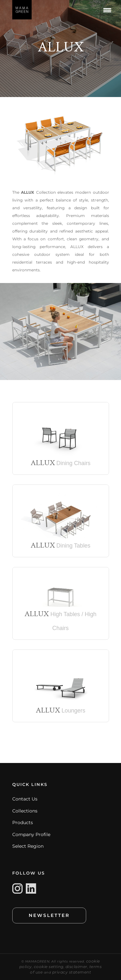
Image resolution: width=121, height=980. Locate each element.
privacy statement (72, 972)
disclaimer (76, 967)
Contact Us (25, 799)
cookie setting (49, 967)
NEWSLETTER (49, 915)
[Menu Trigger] (107, 10)
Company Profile (31, 834)
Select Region (28, 846)
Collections (25, 811)
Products (23, 822)
